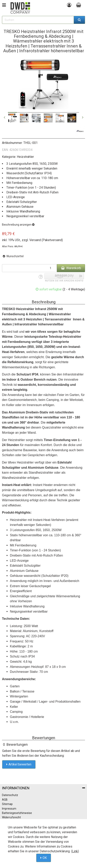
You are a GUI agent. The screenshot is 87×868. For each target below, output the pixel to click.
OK (45, 858)
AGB (5, 800)
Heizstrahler (25, 157)
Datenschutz (10, 795)
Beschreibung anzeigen (18, 225)
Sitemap (7, 804)
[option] (12, 118)
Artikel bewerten (20, 764)
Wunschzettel (13, 256)
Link (75, 851)
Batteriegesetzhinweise (17, 813)
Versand (35, 240)
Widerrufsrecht (11, 817)
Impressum (9, 809)
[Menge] (29, 268)
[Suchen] (79, 20)
